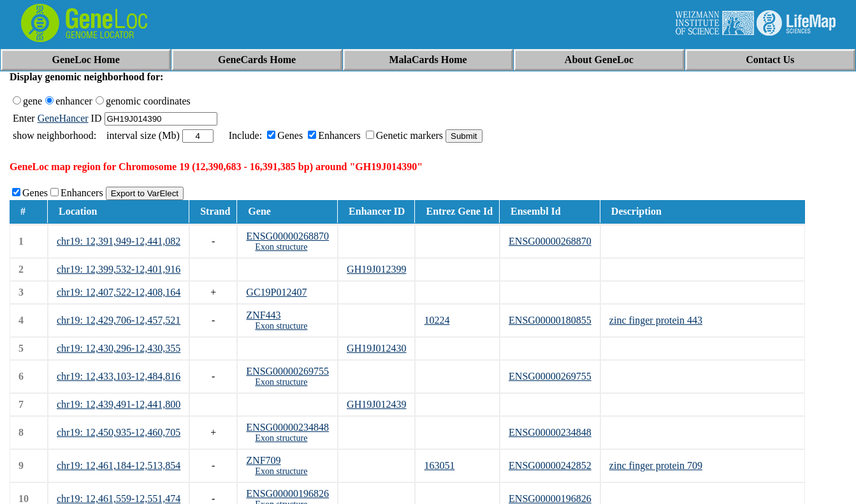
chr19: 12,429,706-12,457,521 (119, 320)
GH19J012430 (376, 348)
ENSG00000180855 (550, 320)
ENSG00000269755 (287, 371)
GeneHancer (63, 118)
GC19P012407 (276, 292)
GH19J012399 (376, 269)
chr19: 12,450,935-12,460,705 (119, 432)
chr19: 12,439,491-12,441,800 (119, 404)
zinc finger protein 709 (656, 465)
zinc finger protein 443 (656, 320)
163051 (439, 465)
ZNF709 (263, 460)
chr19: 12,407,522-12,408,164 (119, 292)
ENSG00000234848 (287, 427)
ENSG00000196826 (287, 493)
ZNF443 (263, 315)
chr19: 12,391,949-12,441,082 (119, 241)
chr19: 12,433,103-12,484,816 (119, 376)
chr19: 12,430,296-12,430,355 (119, 348)
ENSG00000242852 (550, 465)
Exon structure (281, 247)
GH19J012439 (376, 404)
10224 (437, 320)
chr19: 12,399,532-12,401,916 (119, 269)
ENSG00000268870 (287, 236)
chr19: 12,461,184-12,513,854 (119, 465)
